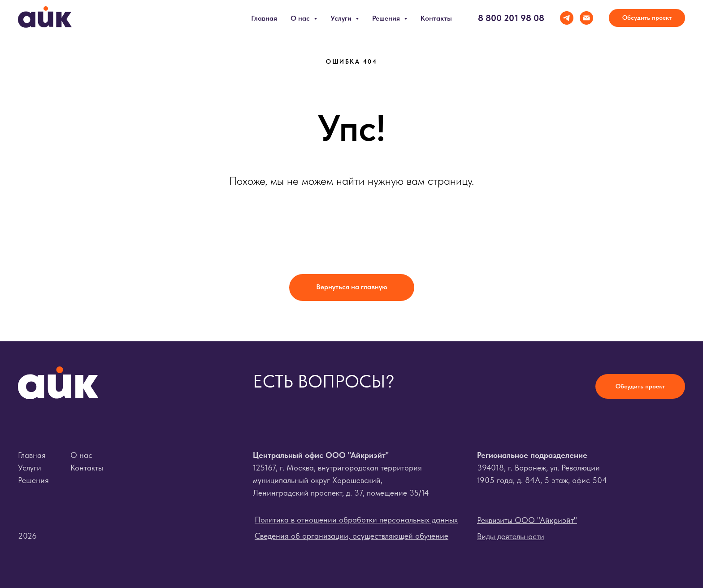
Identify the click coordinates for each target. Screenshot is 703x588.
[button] (647, 18)
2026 (27, 536)
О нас (81, 455)
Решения (33, 480)
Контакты (436, 18)
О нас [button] (301, 18)
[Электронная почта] (586, 18)
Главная (264, 18)
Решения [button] (387, 18)
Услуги (30, 468)
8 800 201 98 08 (511, 18)
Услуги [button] (342, 18)
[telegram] (567, 18)
